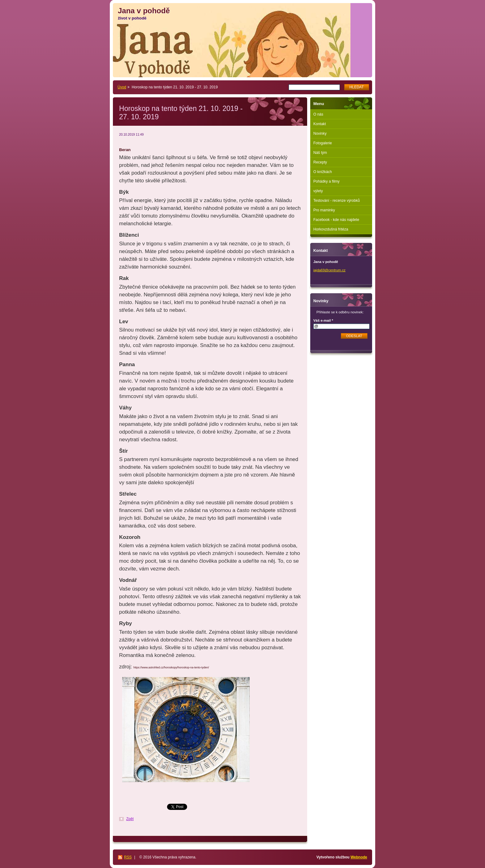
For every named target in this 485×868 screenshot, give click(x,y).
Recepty (320, 162)
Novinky (320, 133)
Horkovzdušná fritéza (331, 229)
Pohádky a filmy (326, 181)
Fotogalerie (323, 143)
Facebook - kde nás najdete (336, 220)
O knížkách (323, 172)
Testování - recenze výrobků (337, 201)
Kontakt (320, 124)
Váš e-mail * (323, 320)
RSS (128, 857)
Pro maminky (324, 210)
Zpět (130, 819)
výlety (318, 191)
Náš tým (320, 153)
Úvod (122, 87)
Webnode (359, 857)
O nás (318, 114)
